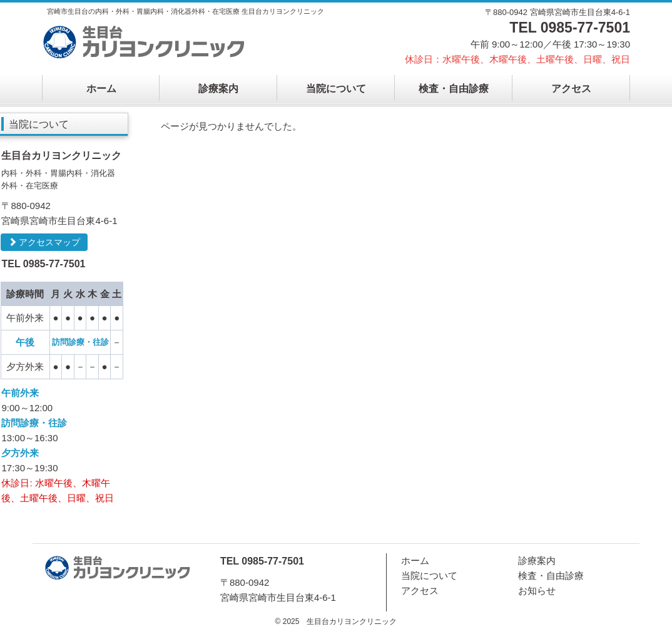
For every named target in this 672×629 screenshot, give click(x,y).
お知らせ (537, 591)
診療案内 (218, 89)
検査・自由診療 (454, 89)
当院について (336, 89)
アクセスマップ (44, 242)
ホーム (101, 89)
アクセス (571, 89)
